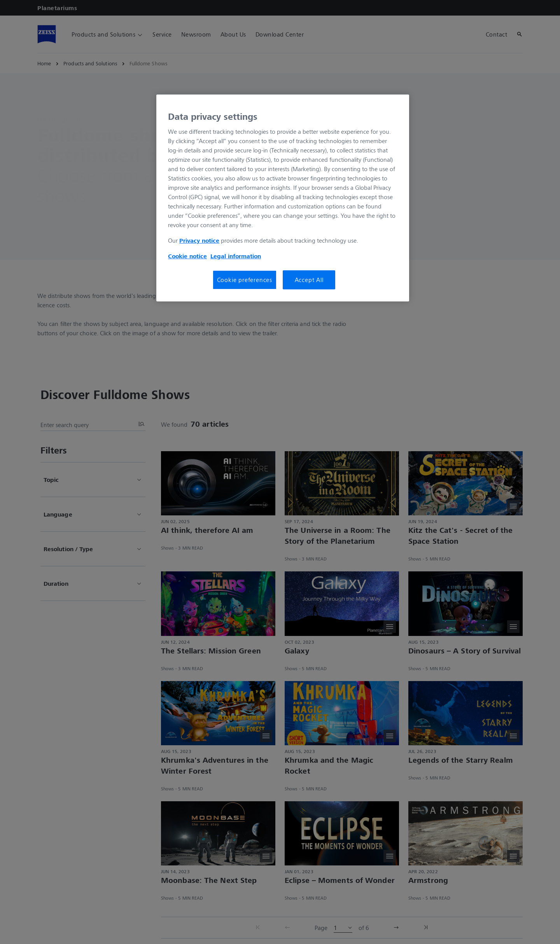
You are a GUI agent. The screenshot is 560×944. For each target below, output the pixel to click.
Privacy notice (199, 240)
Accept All (309, 280)
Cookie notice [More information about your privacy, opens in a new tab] (187, 256)
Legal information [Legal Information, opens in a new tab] (236, 256)
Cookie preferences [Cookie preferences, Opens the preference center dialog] (245, 280)
